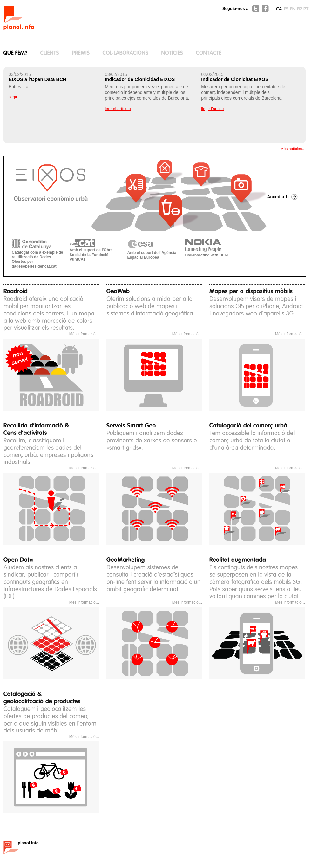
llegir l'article (212, 109)
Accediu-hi (278, 197)
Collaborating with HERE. (208, 248)
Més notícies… (293, 149)
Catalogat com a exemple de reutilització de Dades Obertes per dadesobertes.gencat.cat (37, 254)
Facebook (265, 9)
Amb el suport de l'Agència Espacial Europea (152, 249)
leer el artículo (118, 109)
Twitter (256, 9)
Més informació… (84, 334)
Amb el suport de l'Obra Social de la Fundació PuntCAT (91, 250)
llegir (13, 97)
